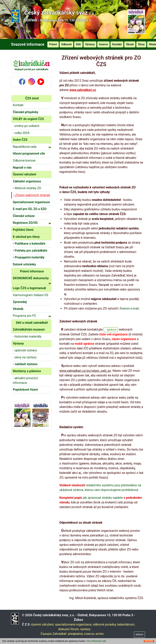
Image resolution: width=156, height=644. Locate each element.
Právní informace (32, 271)
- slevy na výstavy (25, 357)
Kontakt (117, 44)
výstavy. (86, 629)
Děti (78, 44)
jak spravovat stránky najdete (91, 498)
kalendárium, (126, 624)
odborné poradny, (105, 624)
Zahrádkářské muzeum (29, 329)
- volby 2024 (21, 133)
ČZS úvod (32, 98)
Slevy (141, 44)
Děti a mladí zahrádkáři (32, 323)
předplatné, (76, 634)
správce (112, 330)
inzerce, (89, 634)
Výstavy (90, 44)
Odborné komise (24, 161)
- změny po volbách (26, 126)
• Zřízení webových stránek (32, 195)
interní (139, 634)
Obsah (130, 44)
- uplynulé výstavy (25, 350)
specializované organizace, (73, 624)
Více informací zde (96, 641)
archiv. (100, 634)
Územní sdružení (24, 174)
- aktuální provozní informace (25, 380)
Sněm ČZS (20, 140)
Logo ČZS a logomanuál (29, 288)
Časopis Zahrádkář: (54, 634)
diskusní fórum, (69, 629)
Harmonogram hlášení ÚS (30, 295)
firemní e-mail (130, 308)
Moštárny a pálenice (27, 371)
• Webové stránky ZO (27, 188)
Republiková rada (32, 147)
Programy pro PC (32, 315)
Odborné (67, 44)
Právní (53, 44)
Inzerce (103, 44)
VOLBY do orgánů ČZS (28, 119)
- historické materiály (27, 336)
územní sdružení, (43, 624)
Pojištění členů (23, 230)
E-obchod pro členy (26, 237)
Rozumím (149, 641)
